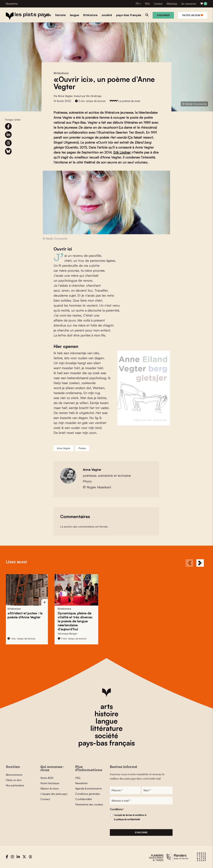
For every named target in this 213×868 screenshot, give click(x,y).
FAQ (147, 4)
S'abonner (163, 15)
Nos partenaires (15, 785)
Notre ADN (47, 778)
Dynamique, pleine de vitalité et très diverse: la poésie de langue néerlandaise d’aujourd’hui (58, 621)
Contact (158, 4)
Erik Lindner (122, 152)
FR (137, 4)
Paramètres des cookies (89, 804)
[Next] (200, 563)
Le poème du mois (129, 101)
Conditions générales (88, 794)
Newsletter (12, 4)
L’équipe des (54, 794)
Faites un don (193, 15)
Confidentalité (84, 799)
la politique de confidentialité (127, 819)
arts (107, 706)
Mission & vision (50, 788)
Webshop (172, 4)
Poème (82, 448)
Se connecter (189, 4)
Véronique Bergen (50, 634)
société (106, 736)
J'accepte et (130, 817)
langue (107, 721)
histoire (106, 714)
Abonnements (14, 775)
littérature (106, 728)
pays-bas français (106, 743)
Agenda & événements (88, 788)
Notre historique (50, 783)
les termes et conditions (133, 815)
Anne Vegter (65, 96)
